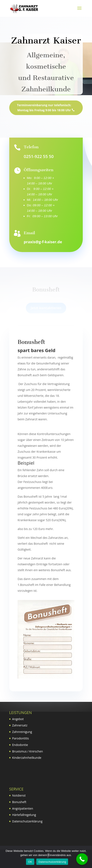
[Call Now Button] (82, 859)
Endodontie (20, 745)
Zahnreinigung (22, 732)
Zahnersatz (20, 725)
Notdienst (19, 795)
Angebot (18, 719)
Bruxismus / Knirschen (28, 751)
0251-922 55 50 (39, 156)
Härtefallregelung (24, 815)
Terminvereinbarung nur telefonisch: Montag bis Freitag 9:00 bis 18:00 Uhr (44, 111)
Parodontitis (21, 738)
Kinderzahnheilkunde (27, 758)
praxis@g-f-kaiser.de (43, 242)
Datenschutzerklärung (27, 821)
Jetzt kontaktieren (46, 310)
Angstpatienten (23, 808)
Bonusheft (19, 802)
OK (30, 862)
